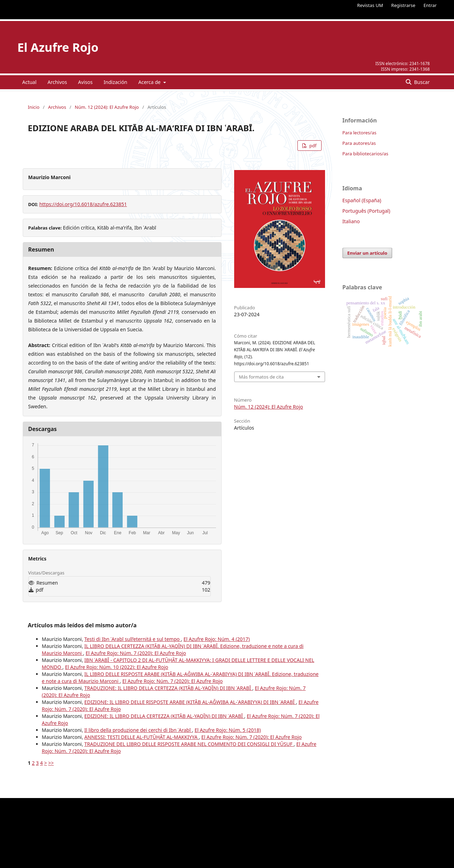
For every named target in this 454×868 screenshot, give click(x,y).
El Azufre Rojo (58, 47)
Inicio (34, 107)
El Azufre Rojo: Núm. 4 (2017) (217, 639)
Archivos (57, 82)
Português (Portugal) (366, 211)
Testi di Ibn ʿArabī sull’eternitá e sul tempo (132, 639)
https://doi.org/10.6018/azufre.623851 (83, 204)
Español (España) (362, 200)
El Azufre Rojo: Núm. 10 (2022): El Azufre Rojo (117, 667)
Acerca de (150, 82)
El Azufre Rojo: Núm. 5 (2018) (228, 730)
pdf (312, 146)
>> (51, 763)
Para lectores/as (359, 133)
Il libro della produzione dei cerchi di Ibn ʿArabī (138, 730)
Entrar (430, 5)
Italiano (351, 221)
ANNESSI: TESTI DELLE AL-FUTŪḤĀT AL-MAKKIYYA (141, 737)
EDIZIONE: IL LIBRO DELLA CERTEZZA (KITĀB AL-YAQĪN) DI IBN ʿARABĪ (164, 716)
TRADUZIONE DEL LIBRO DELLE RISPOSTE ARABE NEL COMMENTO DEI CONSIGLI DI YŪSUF (189, 744)
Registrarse (403, 5)
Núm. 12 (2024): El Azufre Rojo (107, 107)
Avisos (85, 82)
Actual (30, 82)
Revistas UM (370, 5)
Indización (116, 82)
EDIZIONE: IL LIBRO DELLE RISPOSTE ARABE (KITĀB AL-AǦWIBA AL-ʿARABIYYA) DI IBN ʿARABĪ (190, 702)
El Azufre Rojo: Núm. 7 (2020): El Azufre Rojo (136, 653)
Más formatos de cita (261, 377)
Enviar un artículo (367, 253)
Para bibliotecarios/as (366, 154)
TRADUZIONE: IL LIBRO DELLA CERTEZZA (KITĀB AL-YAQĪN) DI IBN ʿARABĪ (168, 688)
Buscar (421, 82)
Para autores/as (359, 143)
